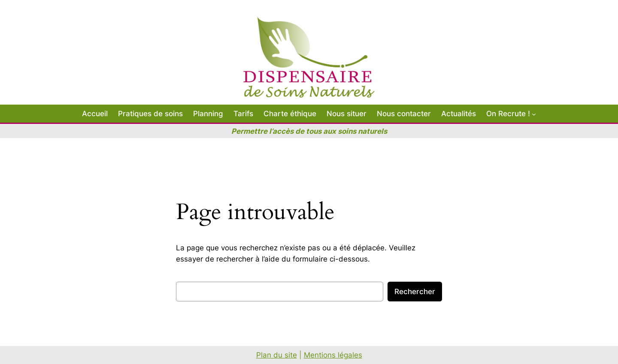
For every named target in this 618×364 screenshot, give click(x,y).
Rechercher (415, 292)
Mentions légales (333, 355)
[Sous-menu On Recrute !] (534, 114)
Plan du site (277, 355)
